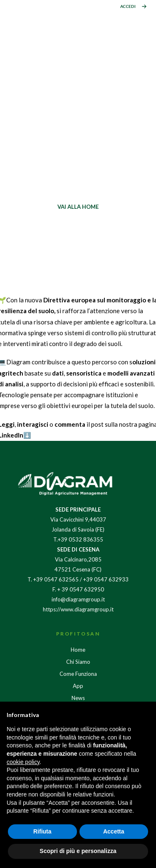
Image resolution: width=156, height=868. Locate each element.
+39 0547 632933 (106, 579)
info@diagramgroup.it (78, 599)
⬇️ (27, 435)
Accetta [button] (114, 831)
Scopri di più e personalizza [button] (78, 851)
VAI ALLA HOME (78, 207)
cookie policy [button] (23, 762)
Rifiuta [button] (42, 831)
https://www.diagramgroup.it (78, 609)
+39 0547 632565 (56, 579)
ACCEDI (128, 6)
